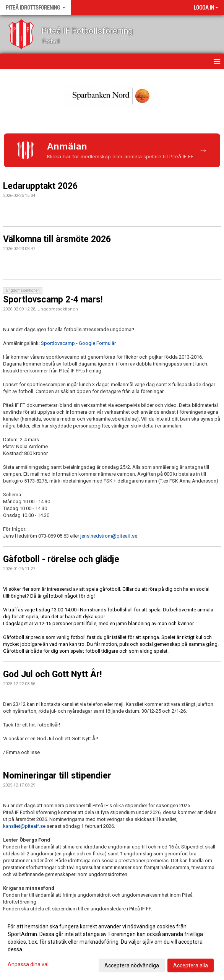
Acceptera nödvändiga (132, 965)
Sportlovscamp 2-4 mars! (53, 300)
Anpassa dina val (28, 964)
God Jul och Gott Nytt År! (52, 674)
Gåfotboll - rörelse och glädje (61, 559)
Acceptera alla (191, 965)
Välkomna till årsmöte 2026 (57, 239)
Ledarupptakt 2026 (40, 186)
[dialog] (112, 946)
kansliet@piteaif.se (25, 826)
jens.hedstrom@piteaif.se (109, 536)
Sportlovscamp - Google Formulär (78, 343)
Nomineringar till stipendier (57, 776)
